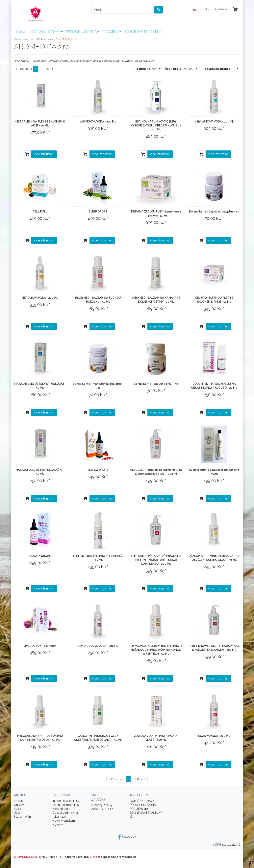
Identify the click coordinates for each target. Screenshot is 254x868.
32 (219, 69)
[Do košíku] (27, 154)
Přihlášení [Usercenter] (221, 9)
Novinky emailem (64, 821)
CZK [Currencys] (206, 9)
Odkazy (19, 805)
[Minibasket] (235, 10)
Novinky (58, 825)
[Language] (195, 10)
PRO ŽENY (112, 32)
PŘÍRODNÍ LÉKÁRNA (83, 32)
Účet (17, 813)
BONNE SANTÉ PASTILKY (144, 32)
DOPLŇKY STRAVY (47, 32)
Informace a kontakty (66, 801)
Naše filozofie (61, 809)
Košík (17, 809)
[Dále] (49, 69)
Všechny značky (102, 805)
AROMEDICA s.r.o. (103, 809)
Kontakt (19, 801)
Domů (20, 32)
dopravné (234, 845)
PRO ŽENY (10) (139, 809)
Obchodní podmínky (66, 805)
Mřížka (147, 69)
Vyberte (180, 69)
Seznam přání (23, 817)
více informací (44, 154)
